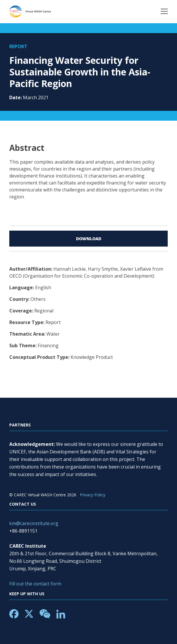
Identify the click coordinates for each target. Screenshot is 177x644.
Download (89, 239)
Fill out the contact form (35, 584)
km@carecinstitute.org (34, 523)
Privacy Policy (93, 495)
